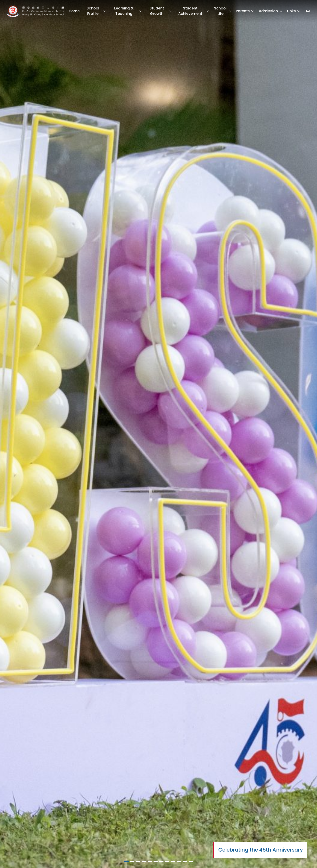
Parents (245, 11)
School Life (223, 11)
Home (74, 11)
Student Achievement (194, 11)
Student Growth (161, 11)
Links (294, 11)
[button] (126, 861)
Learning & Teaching (128, 11)
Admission (271, 11)
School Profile (96, 11)
